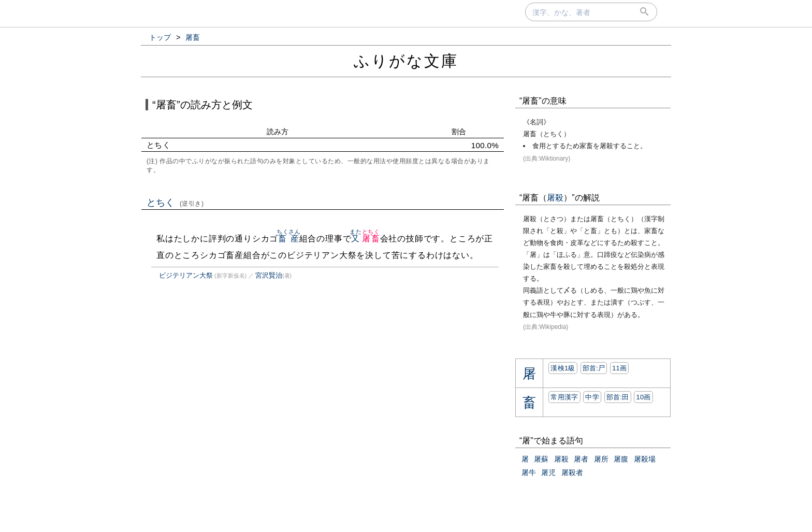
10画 (643, 397)
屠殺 (555, 198)
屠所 (601, 459)
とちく (175, 203)
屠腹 (621, 459)
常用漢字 (564, 397)
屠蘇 (541, 459)
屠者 (581, 459)
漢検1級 (563, 368)
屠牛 (529, 472)
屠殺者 (572, 472)
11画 (619, 368)
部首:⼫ (594, 368)
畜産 (289, 239)
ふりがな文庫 (406, 61)
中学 (592, 397)
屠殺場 (645, 459)
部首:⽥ (618, 397)
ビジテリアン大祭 (186, 275)
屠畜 (371, 239)
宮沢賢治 (269, 275)
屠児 (548, 472)
